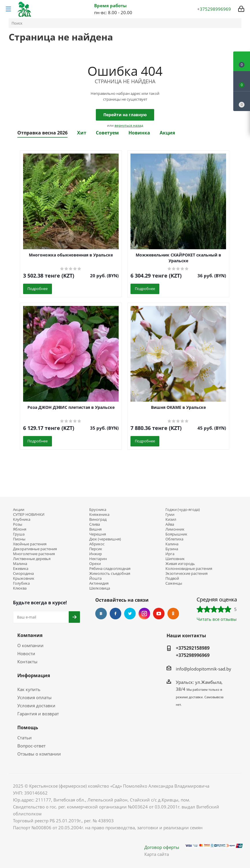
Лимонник (175, 529)
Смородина (23, 574)
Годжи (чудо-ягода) (183, 510)
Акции (19, 510)
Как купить (29, 689)
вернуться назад (129, 125)
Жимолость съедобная (110, 574)
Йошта (95, 578)
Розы (18, 524)
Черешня (98, 534)
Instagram (144, 614)
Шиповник (175, 559)
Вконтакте (101, 614)
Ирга (170, 554)
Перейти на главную (125, 115)
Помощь (28, 727)
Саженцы (174, 583)
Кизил (171, 519)
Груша (19, 534)
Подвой (172, 578)
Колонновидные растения (189, 569)
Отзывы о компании (39, 754)
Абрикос (97, 544)
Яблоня (20, 529)
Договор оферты (162, 847)
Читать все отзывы (217, 619)
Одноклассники (173, 614)
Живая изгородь (180, 564)
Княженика (99, 515)
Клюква (20, 588)
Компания (30, 635)
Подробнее (38, 289)
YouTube (159, 614)
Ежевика (21, 569)
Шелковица (100, 588)
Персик (96, 549)
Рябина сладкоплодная (110, 569)
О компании (30, 645)
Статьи (25, 738)
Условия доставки (36, 706)
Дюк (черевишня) (105, 539)
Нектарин (98, 559)
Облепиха (174, 539)
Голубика (21, 583)
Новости (26, 653)
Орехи (95, 564)
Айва (170, 524)
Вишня (95, 529)
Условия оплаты (34, 697)
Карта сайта (157, 854)
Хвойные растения (30, 544)
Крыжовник (24, 578)
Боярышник (176, 534)
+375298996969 (193, 655)
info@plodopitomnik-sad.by (204, 669)
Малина (20, 564)
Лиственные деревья (32, 559)
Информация (34, 675)
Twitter (130, 614)
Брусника (98, 510)
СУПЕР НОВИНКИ (29, 515)
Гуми (170, 515)
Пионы (19, 539)
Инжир (96, 554)
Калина (172, 544)
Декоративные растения (35, 549)
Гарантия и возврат (38, 714)
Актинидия (99, 583)
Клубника (22, 519)
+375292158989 (193, 648)
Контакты (27, 662)
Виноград (98, 519)
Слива (95, 524)
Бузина (172, 549)
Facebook (115, 614)
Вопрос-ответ (31, 746)
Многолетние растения (34, 554)
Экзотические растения (186, 574)
